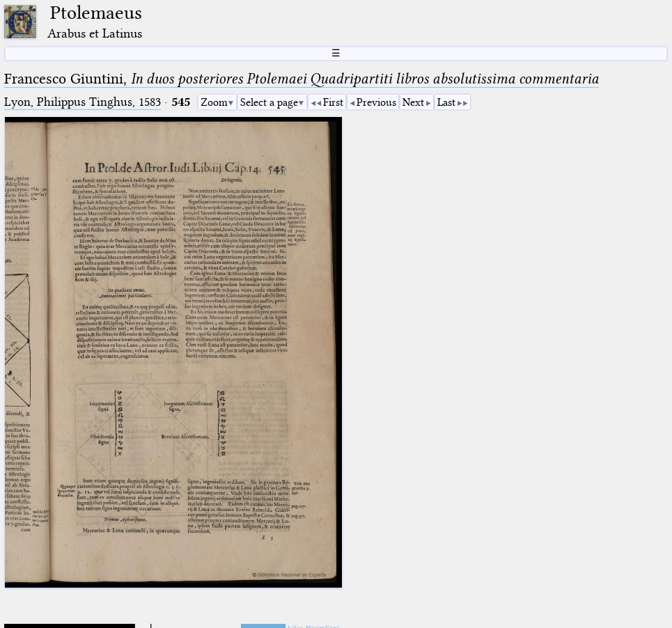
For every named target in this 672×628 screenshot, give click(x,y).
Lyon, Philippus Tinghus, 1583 (83, 102)
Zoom (214, 102)
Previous (376, 102)
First (333, 102)
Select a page (269, 102)
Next (413, 102)
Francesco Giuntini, (302, 79)
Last (446, 102)
